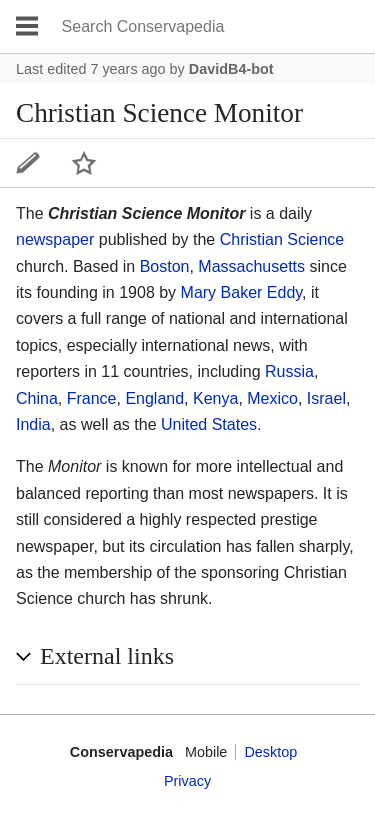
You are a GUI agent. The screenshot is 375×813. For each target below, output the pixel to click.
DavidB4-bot (231, 69)
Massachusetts (251, 266)
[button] (187, 657)
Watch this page (84, 163)
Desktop (270, 752)
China (37, 398)
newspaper (55, 239)
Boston (165, 266)
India (33, 424)
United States (209, 424)
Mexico (272, 398)
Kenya (215, 398)
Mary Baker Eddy (242, 292)
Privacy (187, 781)
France (92, 398)
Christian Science (282, 239)
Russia (289, 371)
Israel (326, 398)
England (154, 398)
